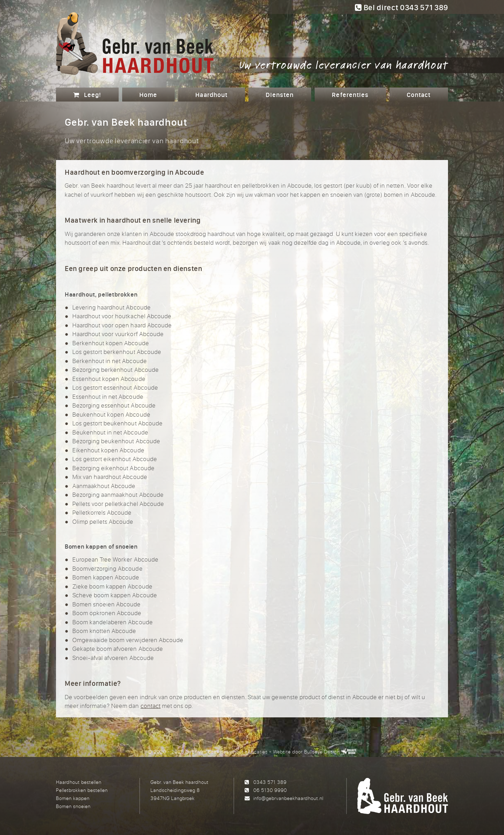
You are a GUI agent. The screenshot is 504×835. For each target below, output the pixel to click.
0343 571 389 (270, 782)
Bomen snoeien (73, 806)
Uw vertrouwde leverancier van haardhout (344, 64)
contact (151, 706)
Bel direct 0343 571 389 (401, 7)
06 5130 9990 (270, 790)
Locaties (258, 751)
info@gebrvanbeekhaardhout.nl (288, 798)
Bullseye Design (322, 751)
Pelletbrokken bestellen (82, 790)
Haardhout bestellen (79, 782)
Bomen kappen (73, 798)
